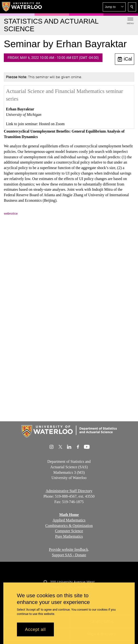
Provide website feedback (68, 549)
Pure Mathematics (69, 536)
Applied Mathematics (69, 520)
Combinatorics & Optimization (69, 526)
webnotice (11, 214)
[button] (114, 7)
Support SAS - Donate (69, 555)
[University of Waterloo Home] (22, 7)
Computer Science (69, 531)
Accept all (35, 629)
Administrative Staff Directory (69, 491)
